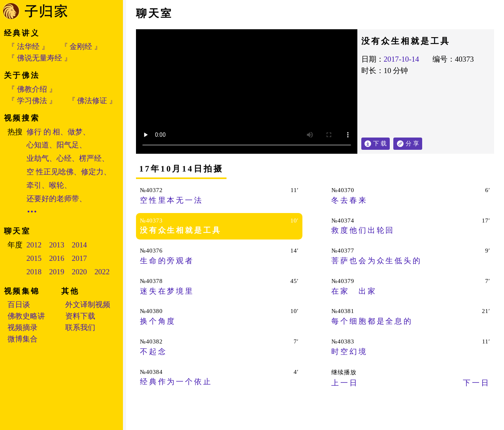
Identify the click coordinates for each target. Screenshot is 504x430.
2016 (57, 258)
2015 (34, 258)
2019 (57, 272)
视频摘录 (23, 327)
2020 (79, 272)
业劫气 (38, 158)
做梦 (75, 132)
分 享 (414, 142)
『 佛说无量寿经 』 (40, 58)
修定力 (92, 172)
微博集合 (23, 339)
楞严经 (90, 158)
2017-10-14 (402, 59)
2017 (79, 258)
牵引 (34, 185)
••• (32, 212)
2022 (102, 272)
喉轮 (57, 185)
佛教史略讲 (26, 316)
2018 (34, 272)
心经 (64, 158)
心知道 (38, 145)
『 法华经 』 (28, 46)
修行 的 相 (43, 132)
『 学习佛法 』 (32, 101)
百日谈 (19, 305)
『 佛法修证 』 (92, 101)
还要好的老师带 (53, 199)
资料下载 (80, 316)
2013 (57, 245)
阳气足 (68, 145)
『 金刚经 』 (81, 46)
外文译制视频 (88, 305)
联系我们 (80, 327)
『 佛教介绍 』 (32, 89)
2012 (34, 245)
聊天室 (154, 13)
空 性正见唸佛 (50, 172)
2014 (79, 245)
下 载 (380, 143)
